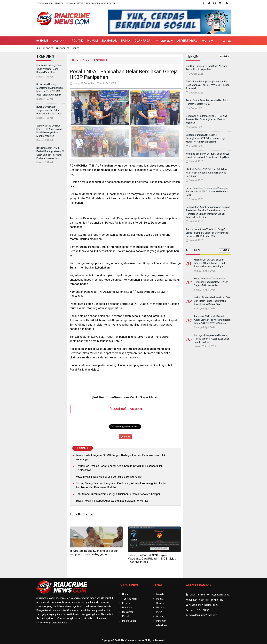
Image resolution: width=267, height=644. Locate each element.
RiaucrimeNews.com (126, 409)
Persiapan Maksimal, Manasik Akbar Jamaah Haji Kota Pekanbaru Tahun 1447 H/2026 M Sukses (212, 320)
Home (42, 41)
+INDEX (225, 57)
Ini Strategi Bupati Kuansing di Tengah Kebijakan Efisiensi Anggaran (94, 552)
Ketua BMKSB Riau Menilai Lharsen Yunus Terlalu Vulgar (109, 477)
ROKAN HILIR (101, 61)
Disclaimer (99, 3)
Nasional (110, 41)
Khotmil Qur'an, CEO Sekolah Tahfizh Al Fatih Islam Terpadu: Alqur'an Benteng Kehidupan (207, 173)
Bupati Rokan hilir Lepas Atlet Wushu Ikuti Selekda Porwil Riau (112, 501)
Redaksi (59, 3)
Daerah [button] (59, 41)
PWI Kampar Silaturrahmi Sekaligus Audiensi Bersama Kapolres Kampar (118, 494)
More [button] (206, 41)
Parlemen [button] (163, 41)
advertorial (187, 41)
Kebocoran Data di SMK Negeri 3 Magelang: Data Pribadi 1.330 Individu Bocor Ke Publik (152, 559)
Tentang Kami (45, 3)
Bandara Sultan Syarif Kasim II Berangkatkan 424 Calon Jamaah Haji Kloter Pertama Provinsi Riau (50, 153)
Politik (77, 41)
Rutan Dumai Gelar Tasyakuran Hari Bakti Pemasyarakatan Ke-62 (49, 110)
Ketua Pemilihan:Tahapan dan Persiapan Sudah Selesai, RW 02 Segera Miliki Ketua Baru (208, 192)
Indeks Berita (129, 621)
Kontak (111, 3)
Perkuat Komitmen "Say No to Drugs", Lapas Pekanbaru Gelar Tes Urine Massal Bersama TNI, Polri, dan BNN (207, 233)
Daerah (87, 61)
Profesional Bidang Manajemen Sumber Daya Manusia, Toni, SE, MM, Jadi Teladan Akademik (50, 90)
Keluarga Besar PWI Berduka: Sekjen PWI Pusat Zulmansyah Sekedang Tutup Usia (207, 156)
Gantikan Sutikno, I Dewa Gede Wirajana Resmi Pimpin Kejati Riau (49, 69)
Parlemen (161, 621)
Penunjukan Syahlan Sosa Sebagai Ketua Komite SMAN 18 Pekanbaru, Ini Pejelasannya (119, 468)
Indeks (76, 48)
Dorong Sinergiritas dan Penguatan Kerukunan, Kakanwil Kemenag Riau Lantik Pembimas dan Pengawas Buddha (121, 485)
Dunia (126, 41)
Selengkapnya (60, 623)
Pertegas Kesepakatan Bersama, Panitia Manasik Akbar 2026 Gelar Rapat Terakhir (211, 339)
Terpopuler (63, 48)
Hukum (93, 41)
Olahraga (143, 41)
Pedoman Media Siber (78, 3)
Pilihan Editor (45, 48)
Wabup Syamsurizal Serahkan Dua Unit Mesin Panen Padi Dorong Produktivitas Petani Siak (212, 301)
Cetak (125, 437)
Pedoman (127, 608)
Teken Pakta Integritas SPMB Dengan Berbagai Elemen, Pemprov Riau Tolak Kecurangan (121, 457)
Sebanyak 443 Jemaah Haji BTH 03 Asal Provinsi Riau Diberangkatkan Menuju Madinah (49, 131)
